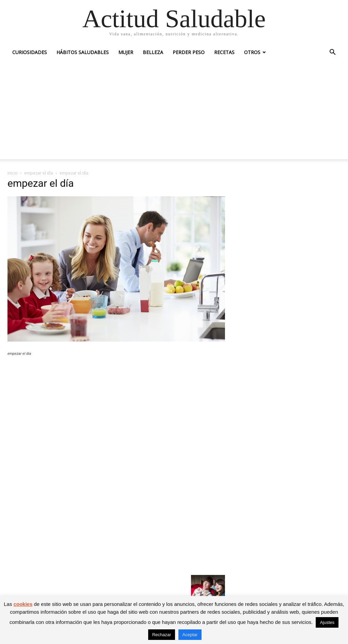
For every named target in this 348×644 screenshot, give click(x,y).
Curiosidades (30, 52)
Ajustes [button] (327, 622)
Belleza (153, 52)
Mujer (126, 52)
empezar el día (39, 173)
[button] (332, 53)
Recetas (224, 52)
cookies (23, 604)
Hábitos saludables (83, 52)
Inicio (13, 173)
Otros (252, 52)
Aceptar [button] (190, 635)
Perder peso (189, 52)
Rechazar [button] (162, 635)
